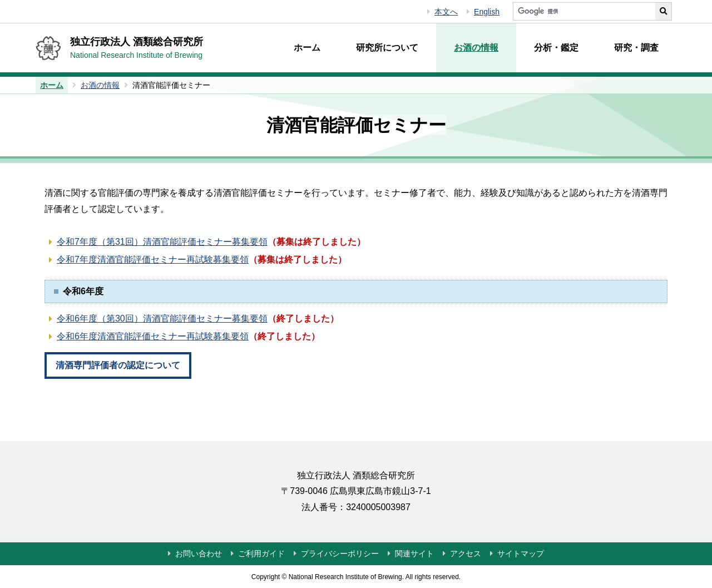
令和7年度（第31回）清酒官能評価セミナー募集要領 (162, 242)
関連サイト (414, 554)
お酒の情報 (476, 48)
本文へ (446, 12)
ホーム (307, 48)
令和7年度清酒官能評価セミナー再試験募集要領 (153, 260)
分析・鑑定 (556, 48)
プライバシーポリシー (340, 554)
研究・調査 (636, 48)
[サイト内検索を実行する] (664, 11)
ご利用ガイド (261, 554)
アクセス (466, 554)
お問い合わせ (199, 554)
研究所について (387, 48)
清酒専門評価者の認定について (118, 365)
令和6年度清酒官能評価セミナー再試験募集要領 (153, 336)
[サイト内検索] (584, 11)
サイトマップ (521, 554)
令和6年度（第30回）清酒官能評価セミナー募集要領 (162, 318)
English (487, 12)
